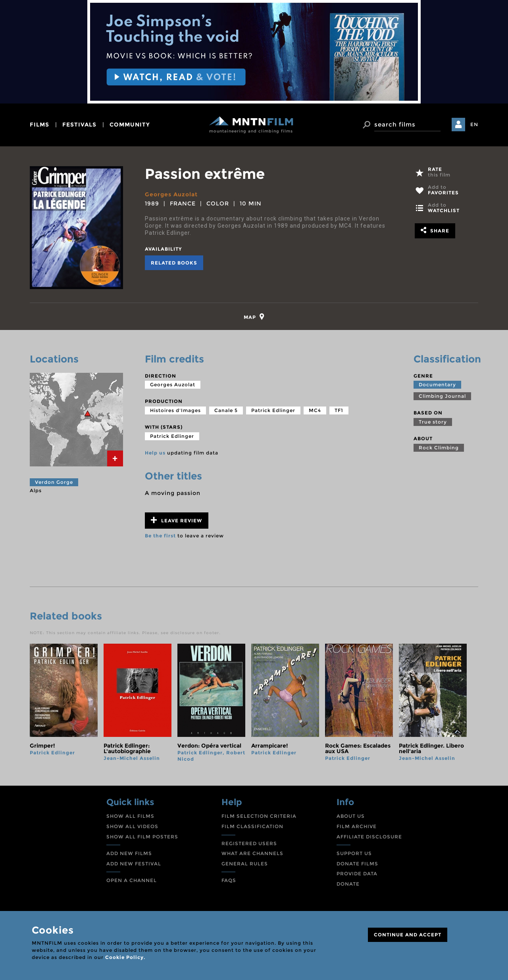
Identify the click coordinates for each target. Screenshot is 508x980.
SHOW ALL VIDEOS (132, 826)
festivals (79, 125)
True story (433, 422)
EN (474, 124)
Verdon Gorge (54, 482)
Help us (155, 453)
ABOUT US (351, 816)
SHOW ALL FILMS (130, 816)
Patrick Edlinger (273, 410)
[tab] (254, 317)
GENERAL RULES (245, 864)
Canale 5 (226, 410)
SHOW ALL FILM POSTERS (142, 837)
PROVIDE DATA (357, 874)
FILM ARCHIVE (357, 826)
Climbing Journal (442, 396)
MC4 (315, 410)
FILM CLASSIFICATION (252, 826)
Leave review (176, 520)
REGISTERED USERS (249, 843)
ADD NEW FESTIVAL (134, 864)
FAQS (229, 880)
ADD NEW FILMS (129, 853)
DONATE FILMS (357, 864)
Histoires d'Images (175, 410)
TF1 (339, 410)
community (130, 125)
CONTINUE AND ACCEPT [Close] (408, 935)
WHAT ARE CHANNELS (252, 853)
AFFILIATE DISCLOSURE (369, 837)
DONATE (348, 884)
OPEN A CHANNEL (132, 880)
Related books (174, 263)
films (39, 125)
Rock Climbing (439, 448)
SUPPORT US (354, 853)
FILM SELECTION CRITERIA (259, 816)
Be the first (160, 536)
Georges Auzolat (171, 194)
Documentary (437, 385)
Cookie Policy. (125, 957)
